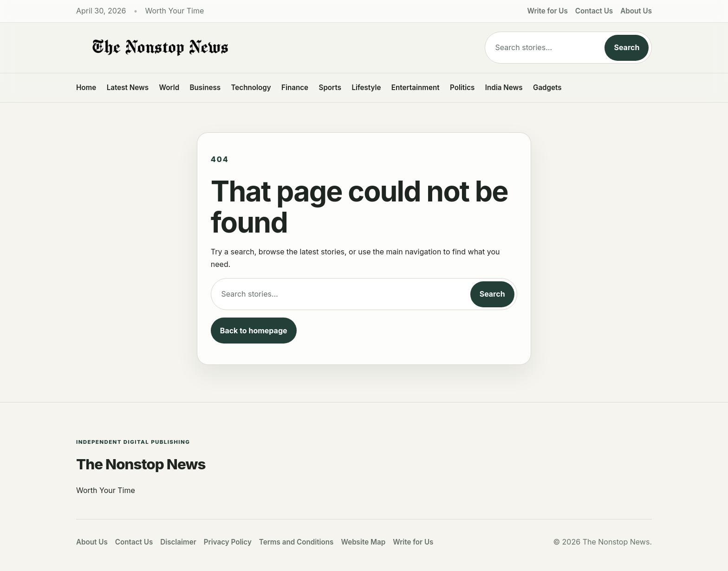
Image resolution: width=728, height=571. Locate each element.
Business (205, 88)
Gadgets (547, 88)
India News (504, 88)
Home (86, 88)
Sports (330, 88)
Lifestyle (366, 88)
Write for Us (548, 11)
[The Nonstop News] (262, 48)
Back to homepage (254, 331)
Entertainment (416, 88)
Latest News (128, 88)
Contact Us (594, 11)
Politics (462, 88)
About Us (636, 11)
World (169, 88)
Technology (251, 88)
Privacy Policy (228, 542)
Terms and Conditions (296, 542)
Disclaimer (178, 542)
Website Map (363, 542)
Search (627, 47)
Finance (295, 88)
